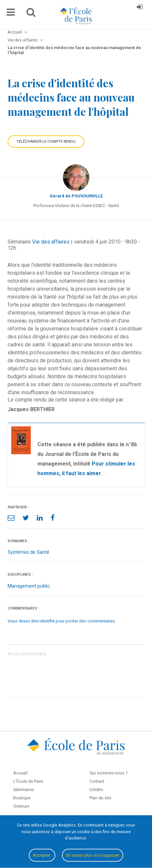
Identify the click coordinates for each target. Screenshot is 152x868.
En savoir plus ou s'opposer (93, 855)
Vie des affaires (51, 242)
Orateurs (21, 806)
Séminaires (24, 790)
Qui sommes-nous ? (108, 773)
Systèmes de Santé (28, 552)
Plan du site (100, 798)
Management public (29, 586)
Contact (97, 781)
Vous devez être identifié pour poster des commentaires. (62, 621)
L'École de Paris (28, 781)
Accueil (20, 773)
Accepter (42, 855)
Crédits (96, 790)
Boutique (22, 798)
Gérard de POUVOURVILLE (76, 196)
